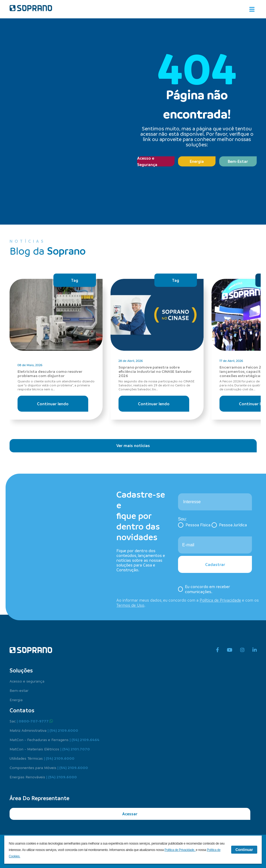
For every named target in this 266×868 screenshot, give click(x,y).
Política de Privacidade (220, 600)
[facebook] (218, 650)
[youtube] (230, 650)
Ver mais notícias (133, 445)
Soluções (21, 670)
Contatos (22, 710)
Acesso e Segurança (147, 161)
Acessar (130, 814)
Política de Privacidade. (180, 850)
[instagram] (242, 650)
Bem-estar (19, 690)
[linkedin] (255, 650)
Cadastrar (215, 564)
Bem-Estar (238, 161)
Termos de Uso (130, 605)
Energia (197, 161)
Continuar (244, 850)
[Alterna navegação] (252, 9)
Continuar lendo (53, 404)
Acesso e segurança (27, 681)
